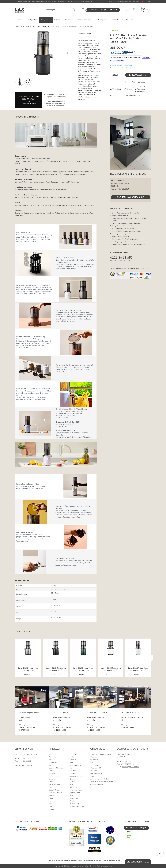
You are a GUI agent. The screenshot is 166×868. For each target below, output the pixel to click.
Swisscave (74, 787)
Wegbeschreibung (97, 784)
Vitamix (72, 795)
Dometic (52, 779)
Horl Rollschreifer (55, 793)
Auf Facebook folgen (136, 828)
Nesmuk (73, 760)
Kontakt (148, 2)
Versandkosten (78, 861)
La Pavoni (53, 809)
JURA (80, 2)
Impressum (94, 760)
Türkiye (92, 776)
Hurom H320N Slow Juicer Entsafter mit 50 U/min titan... (28, 669)
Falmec (52, 782)
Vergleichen (116, 89)
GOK (51, 787)
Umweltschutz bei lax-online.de (101, 782)
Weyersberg (74, 804)
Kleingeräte (45, 20)
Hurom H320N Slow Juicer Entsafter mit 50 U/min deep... (83, 669)
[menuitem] (61, 10)
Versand (136, 2)
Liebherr (73, 754)
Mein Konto (94, 771)
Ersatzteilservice (117, 20)
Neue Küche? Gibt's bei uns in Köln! (129, 174)
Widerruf (93, 757)
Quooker (73, 779)
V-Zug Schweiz (75, 798)
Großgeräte (32, 20)
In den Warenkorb (140, 75)
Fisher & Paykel (55, 784)
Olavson (73, 771)
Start (17, 27)
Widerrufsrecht (95, 768)
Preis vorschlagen (138, 82)
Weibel (72, 801)
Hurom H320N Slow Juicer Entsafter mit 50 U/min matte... (55, 669)
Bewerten (140, 89)
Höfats (52, 798)
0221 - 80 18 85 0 (29, 99)
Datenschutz (94, 765)
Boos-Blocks (54, 773)
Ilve (58, 2)
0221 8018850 (123, 189)
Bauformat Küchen (56, 768)
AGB (92, 762)
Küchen (68, 20)
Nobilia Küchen (75, 765)
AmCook (52, 760)
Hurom (52, 801)
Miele (72, 757)
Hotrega (52, 795)
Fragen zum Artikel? (138, 87)
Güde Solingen (54, 790)
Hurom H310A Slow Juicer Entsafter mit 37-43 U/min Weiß (138, 669)
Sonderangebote (101, 20)
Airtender (53, 754)
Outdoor (58, 20)
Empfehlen (140, 92)
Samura (72, 782)
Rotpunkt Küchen (76, 776)
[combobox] (61, 10)
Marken (20, 20)
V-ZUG (75, 2)
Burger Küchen (54, 776)
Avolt (51, 765)
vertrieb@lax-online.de (23, 765)
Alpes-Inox (69, 2)
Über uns (130, 20)
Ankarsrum (53, 762)
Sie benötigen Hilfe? (138, 862)
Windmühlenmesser (77, 806)
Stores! (33, 103)
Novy (72, 768)
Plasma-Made (75, 793)
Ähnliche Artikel (25, 632)
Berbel (62, 2)
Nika (71, 762)
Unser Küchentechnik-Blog (100, 779)
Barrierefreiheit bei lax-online (101, 754)
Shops (111, 2)
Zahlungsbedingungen (123, 2)
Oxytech (73, 773)
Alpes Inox (53, 757)
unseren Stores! (61, 106)
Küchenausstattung (83, 20)
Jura (50, 806)
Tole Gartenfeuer (76, 790)
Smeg (54, 2)
